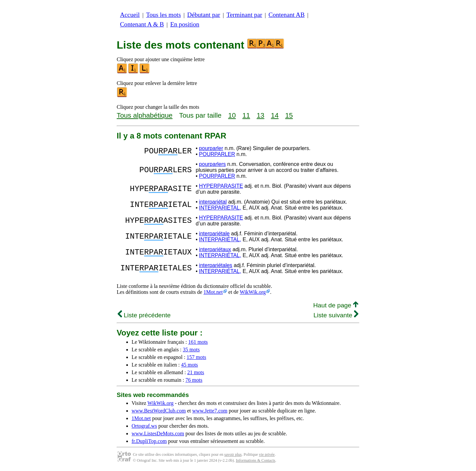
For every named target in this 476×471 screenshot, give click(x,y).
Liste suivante (336, 315)
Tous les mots (163, 15)
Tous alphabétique (145, 115)
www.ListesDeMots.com (158, 433)
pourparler (211, 148)
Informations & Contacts (255, 460)
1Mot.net (213, 292)
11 (246, 115)
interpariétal (213, 202)
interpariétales (216, 265)
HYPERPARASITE (221, 186)
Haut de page (336, 305)
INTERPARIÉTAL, (220, 208)
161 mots (198, 342)
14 (275, 115)
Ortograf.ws (144, 426)
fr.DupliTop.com (149, 441)
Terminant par (244, 15)
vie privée (267, 454)
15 (289, 115)
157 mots (197, 357)
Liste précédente (144, 315)
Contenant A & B (142, 24)
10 (232, 115)
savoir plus (233, 454)
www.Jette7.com (210, 411)
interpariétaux (215, 249)
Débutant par (204, 15)
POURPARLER (217, 154)
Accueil (130, 15)
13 (260, 115)
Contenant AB (286, 15)
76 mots (194, 380)
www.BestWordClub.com (159, 411)
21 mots (196, 372)
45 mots (190, 365)
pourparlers (212, 164)
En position (185, 24)
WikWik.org (253, 292)
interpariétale (214, 234)
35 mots (191, 350)
